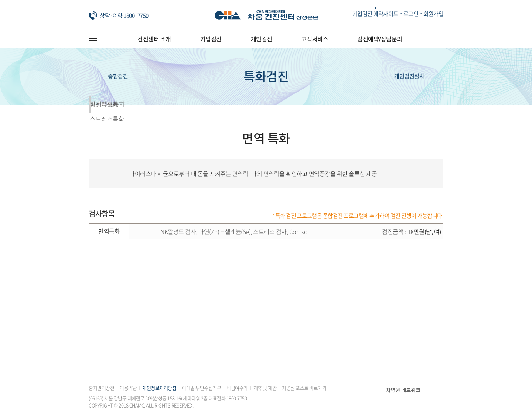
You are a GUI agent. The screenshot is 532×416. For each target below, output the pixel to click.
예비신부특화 (399, 104)
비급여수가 (237, 388)
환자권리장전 (101, 388)
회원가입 (433, 14)
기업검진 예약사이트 (375, 14)
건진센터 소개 (154, 39)
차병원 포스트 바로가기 (304, 388)
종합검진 (108, 76)
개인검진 (262, 39)
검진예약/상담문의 (380, 39)
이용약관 (128, 388)
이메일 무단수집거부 (201, 388)
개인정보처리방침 (159, 388)
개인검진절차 (419, 76)
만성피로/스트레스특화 (310, 104)
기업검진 (211, 39)
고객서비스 (315, 39)
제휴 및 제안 (265, 388)
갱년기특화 (222, 104)
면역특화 (133, 104)
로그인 (411, 14)
